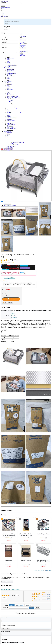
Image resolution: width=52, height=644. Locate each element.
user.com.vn (5, 1)
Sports (8, 62)
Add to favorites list (8, 302)
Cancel (3, 629)
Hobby (8, 92)
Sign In (2, 9)
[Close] (2, 621)
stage (8, 61)
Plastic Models (10, 95)
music (8, 57)
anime (22, 53)
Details (22, 272)
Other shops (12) (9, 278)
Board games (10, 89)
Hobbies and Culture (12, 65)
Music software (7, 68)
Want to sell (5, 47)
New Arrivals (5, 39)
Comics (8, 150)
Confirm (8, 629)
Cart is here (23, 40)
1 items (49, 598)
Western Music (10, 70)
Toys (8, 83)
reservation (4, 42)
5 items (49, 595)
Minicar (9, 88)
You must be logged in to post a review (10, 590)
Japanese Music (10, 69)
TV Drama (23, 56)
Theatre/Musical (11, 76)
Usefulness (28, 605)
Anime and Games (11, 73)
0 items (49, 600)
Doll (8, 85)
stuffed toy (9, 84)
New (15, 266)
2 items (49, 596)
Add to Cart (11, 299)
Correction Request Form (7, 582)
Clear (38, 608)
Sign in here (23, 36)
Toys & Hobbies (8, 81)
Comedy (9, 64)
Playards (15, 317)
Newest (12, 605)
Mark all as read (5, 17)
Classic (8, 72)
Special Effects (10, 58)
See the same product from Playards (43, 570)
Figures (8, 93)
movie (22, 54)
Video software (24, 52)
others (8, 60)
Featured (4, 45)
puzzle (8, 87)
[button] (26, 15)
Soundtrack (9, 75)
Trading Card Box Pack (12, 96)
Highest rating (19, 605)
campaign (4, 37)
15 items (49, 593)
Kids (3, 53)
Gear (14, 316)
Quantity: (4, 624)
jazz (8, 77)
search (3, 6)
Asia (8, 80)
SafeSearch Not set (5, 7)
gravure (8, 66)
